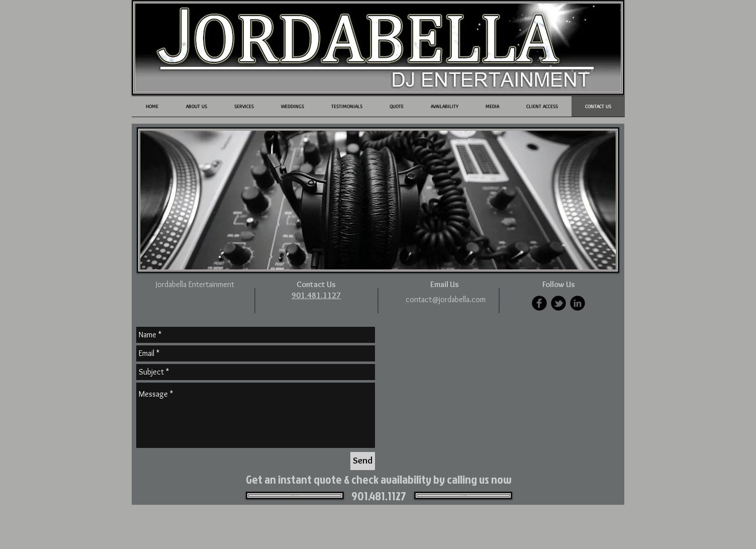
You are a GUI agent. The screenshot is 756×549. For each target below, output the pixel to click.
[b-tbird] (558, 303)
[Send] (363, 461)
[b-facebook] (539, 303)
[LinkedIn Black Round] (578, 303)
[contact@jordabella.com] (446, 300)
